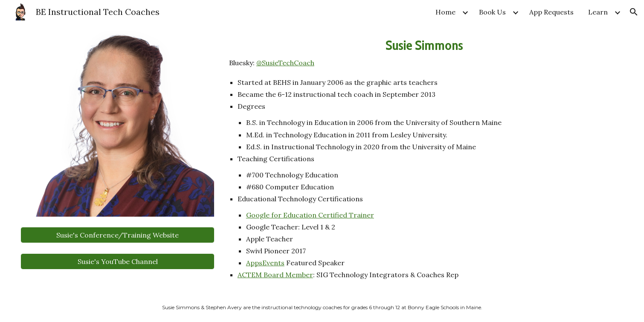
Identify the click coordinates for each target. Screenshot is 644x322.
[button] (634, 12)
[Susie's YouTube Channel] (117, 261)
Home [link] (445, 12)
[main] (424, 52)
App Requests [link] (551, 12)
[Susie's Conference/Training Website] (117, 235)
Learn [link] (598, 12)
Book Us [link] (492, 12)
